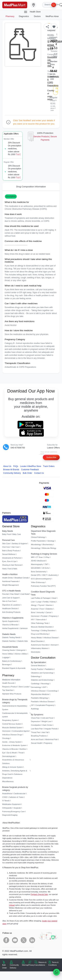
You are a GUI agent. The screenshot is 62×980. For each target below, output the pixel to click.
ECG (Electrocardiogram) (41, 579)
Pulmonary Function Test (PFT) (43, 586)
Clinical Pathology (38, 537)
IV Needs (6, 801)
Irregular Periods (51, 729)
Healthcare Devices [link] (10, 608)
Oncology (6, 738)
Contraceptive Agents (21, 731)
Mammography (37, 564)
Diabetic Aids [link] (23, 641)
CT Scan (39, 557)
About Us (7, 466)
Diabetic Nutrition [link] (9, 641)
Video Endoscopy (38, 582)
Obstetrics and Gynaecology (42, 673)
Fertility (46, 602)
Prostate (44, 616)
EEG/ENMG (36, 568)
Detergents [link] (21, 650)
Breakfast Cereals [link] (22, 578)
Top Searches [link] (8, 690)
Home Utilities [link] (8, 654)
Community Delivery (12, 473)
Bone (33, 612)
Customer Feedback (30, 470)
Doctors (38, 16)
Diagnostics (24, 16)
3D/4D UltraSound (38, 561)
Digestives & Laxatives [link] (11, 605)
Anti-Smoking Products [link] (11, 612)
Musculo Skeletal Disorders (42, 627)
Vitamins (49, 605)
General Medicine (38, 666)
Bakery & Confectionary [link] (12, 661)
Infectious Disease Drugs (12, 735)
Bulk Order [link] (5, 966)
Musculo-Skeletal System (12, 728)
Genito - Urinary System (12, 742)
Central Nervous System (12, 724)
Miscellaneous (8, 781)
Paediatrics (49, 669)
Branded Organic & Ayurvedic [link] (14, 668)
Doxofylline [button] (11, 196)
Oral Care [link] (6, 547)
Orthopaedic (7, 808)
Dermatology (36, 687)
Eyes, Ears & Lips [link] (9, 561)
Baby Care (17, 534)
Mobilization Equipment (11, 804)
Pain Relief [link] (15, 594)
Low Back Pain (37, 729)
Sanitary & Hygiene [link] (19, 543)
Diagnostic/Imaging (10, 815)
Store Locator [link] (24, 687)
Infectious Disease (51, 638)
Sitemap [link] (25, 965)
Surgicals (17, 808)
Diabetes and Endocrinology (42, 680)
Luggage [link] (6, 657)
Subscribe (51, 457)
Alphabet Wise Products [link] (12, 694)
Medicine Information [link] (11, 680)
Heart (54, 598)
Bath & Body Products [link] (11, 551)
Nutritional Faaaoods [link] (10, 581)
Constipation (36, 725)
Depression (36, 721)
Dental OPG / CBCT (39, 575)
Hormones (6, 731)
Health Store (32, 12)
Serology (51, 541)
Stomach (54, 645)
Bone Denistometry (39, 572)
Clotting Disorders (48, 630)
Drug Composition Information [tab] (31, 187)
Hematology (36, 548)
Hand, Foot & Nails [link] (10, 569)
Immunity (40, 612)
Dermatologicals (9, 756)
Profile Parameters (38, 541)
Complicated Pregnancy (45, 705)
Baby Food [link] (7, 534)
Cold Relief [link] (25, 594)
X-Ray (47, 557)
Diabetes (49, 609)
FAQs (16, 466)
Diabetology (36, 676)
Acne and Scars (37, 739)
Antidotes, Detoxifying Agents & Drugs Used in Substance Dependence (15, 774)
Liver (33, 602)
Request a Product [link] (10, 687)
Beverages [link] (7, 665)
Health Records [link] (8, 683)
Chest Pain (35, 718)
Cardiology (35, 684)
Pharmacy (10, 16)
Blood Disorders (37, 641)
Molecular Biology (49, 548)
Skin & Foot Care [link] (9, 601)
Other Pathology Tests (40, 623)
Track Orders (49, 466)
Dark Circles (47, 725)
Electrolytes (36, 652)
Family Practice (37, 669)
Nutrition (23, 749)
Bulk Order (27, 473)
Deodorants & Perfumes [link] (12, 558)
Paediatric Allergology (40, 698)
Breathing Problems (39, 736)
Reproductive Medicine (40, 694)
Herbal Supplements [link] (10, 628)
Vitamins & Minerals (10, 749)
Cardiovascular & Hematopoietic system (15, 715)
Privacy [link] (31, 965)
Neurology (45, 684)
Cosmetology (52, 691)
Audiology (35, 709)
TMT (46, 564)
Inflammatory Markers (40, 648)
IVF (32, 705)
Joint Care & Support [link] (11, 598)
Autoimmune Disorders (40, 645)
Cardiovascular (20, 793)
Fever (42, 609)
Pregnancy (53, 616)
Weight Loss (47, 721)
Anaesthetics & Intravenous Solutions (13, 762)
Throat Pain (36, 732)
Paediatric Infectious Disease (42, 702)
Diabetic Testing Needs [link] (11, 637)
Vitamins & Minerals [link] (10, 625)
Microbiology (36, 544)
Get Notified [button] (57, 90)
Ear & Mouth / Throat (15, 753)
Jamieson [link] (24, 628)
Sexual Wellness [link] (9, 554)
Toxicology (35, 630)
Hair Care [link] (15, 547)
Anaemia (35, 609)
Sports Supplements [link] (10, 621)
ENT (44, 687)
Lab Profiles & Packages (41, 598)
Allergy (34, 605)
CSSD (5, 797)
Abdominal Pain (52, 739)
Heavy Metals (36, 638)
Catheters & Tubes (16, 797)
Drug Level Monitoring (40, 634)
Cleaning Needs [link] (9, 650)
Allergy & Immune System (13, 767)
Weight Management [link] (10, 585)
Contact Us (39, 473)
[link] (15, 5)
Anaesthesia (7, 793)
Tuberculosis (41, 620)
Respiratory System (10, 720)
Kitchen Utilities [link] (21, 654)
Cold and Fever (47, 718)
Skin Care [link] (6, 543)
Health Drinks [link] (8, 578)
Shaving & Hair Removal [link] (12, 565)
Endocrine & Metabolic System (14, 745)
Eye (4, 753)
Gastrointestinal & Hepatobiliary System (15, 708)
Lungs (39, 602)
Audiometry (53, 575)
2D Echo (46, 568)
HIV (32, 620)
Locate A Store (31, 466)
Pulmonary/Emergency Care (14, 812)
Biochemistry (48, 544)
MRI (33, 557)
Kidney (53, 602)
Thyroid (41, 605)
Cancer (48, 612)
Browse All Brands (11, 470)
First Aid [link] (5, 594)
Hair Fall (45, 732)
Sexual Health (37, 743)
